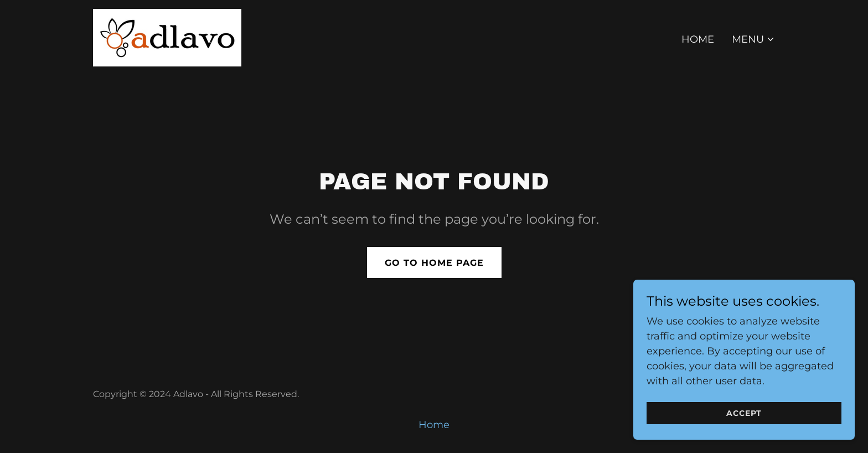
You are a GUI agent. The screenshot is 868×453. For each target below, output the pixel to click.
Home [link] (698, 39)
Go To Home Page (434, 263)
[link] (167, 37)
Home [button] (434, 425)
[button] (753, 39)
